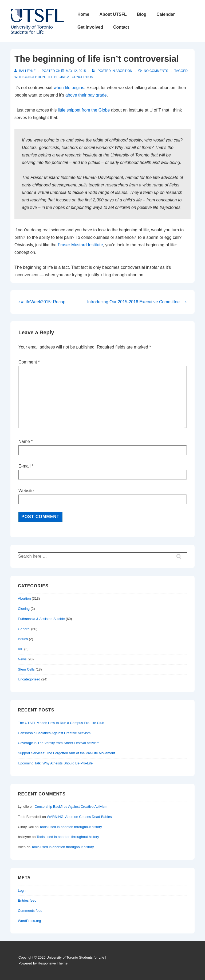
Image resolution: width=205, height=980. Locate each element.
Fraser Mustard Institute (80, 245)
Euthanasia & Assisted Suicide (41, 619)
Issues (23, 639)
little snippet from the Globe (84, 110)
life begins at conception (70, 77)
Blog (142, 14)
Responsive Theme (53, 963)
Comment (29, 362)
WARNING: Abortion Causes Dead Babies (79, 817)
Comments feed (30, 911)
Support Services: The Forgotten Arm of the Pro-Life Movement (66, 753)
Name (24, 441)
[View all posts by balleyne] (25, 71)
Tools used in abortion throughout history (71, 827)
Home (83, 14)
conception (34, 77)
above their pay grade (86, 95)
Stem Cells (26, 669)
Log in (23, 891)
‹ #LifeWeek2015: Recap (42, 302)
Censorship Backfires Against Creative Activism (54, 733)
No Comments (156, 71)
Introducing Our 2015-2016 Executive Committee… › (137, 302)
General (24, 629)
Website (26, 491)
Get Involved (90, 27)
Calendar (165, 14)
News (22, 659)
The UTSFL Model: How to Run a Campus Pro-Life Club (61, 723)
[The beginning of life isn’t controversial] (76, 71)
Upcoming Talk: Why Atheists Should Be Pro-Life (55, 763)
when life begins (69, 88)
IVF (21, 649)
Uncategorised (29, 679)
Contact (121, 27)
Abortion (124, 71)
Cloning (24, 609)
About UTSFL (113, 14)
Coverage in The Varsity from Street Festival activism (59, 743)
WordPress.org (29, 921)
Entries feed (27, 900)
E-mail (24, 466)
